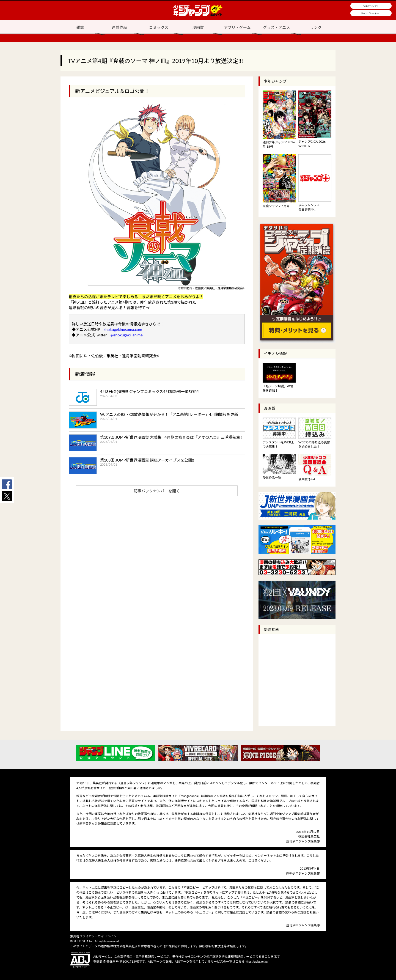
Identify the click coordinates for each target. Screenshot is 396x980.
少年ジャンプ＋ (371, 6)
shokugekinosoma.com (123, 329)
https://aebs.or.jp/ (256, 961)
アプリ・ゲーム (237, 27)
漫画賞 (198, 27)
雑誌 (80, 27)
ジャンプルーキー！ (371, 13)
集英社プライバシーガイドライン (93, 936)
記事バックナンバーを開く (157, 491)
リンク (316, 27)
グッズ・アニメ (277, 27)
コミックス (159, 27)
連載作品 (119, 27)
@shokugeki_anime (127, 335)
